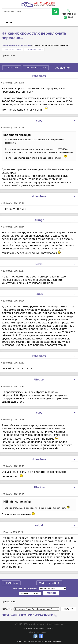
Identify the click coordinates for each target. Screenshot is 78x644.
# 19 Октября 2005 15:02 (13, 127)
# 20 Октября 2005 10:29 (13, 271)
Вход (70, 17)
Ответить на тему (36, 68)
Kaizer (39, 294)
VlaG (39, 121)
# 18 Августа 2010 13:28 (12, 532)
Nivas (39, 264)
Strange (39, 220)
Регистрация (69, 14)
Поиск (50, 629)
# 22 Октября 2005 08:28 (13, 419)
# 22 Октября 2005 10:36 (13, 466)
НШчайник (39, 197)
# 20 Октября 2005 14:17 (13, 301)
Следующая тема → (34, 50)
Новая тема (12, 68)
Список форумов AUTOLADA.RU (16, 46)
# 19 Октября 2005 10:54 (13, 83)
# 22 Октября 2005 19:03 (13, 494)
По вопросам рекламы (33, 629)
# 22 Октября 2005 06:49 (13, 386)
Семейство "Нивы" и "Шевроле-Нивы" (51, 46)
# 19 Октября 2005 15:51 (13, 203)
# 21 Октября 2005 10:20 (13, 363)
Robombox (39, 76)
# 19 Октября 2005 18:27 (13, 227)
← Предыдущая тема (12, 50)
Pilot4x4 (39, 380)
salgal (39, 525)
